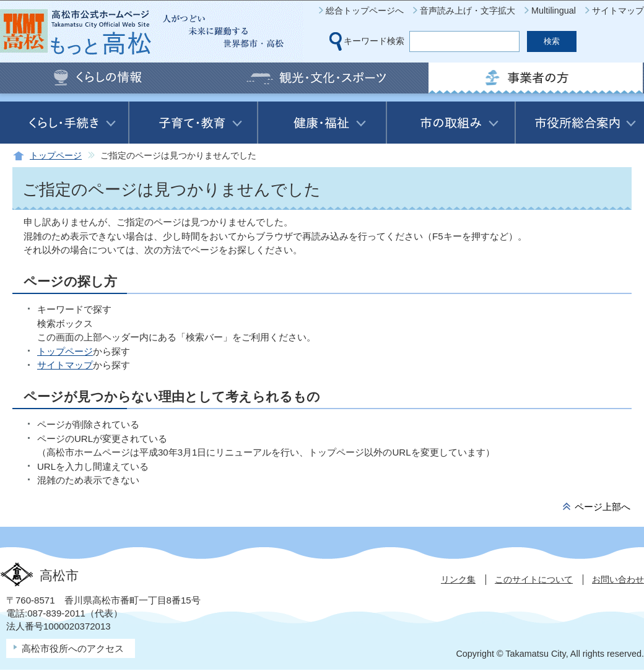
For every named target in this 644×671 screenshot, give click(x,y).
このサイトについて (534, 579)
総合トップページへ (365, 11)
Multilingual (554, 11)
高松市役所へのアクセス (73, 648)
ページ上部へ (603, 507)
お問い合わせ (618, 579)
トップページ (56, 156)
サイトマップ (618, 11)
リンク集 (458, 579)
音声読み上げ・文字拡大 (468, 11)
